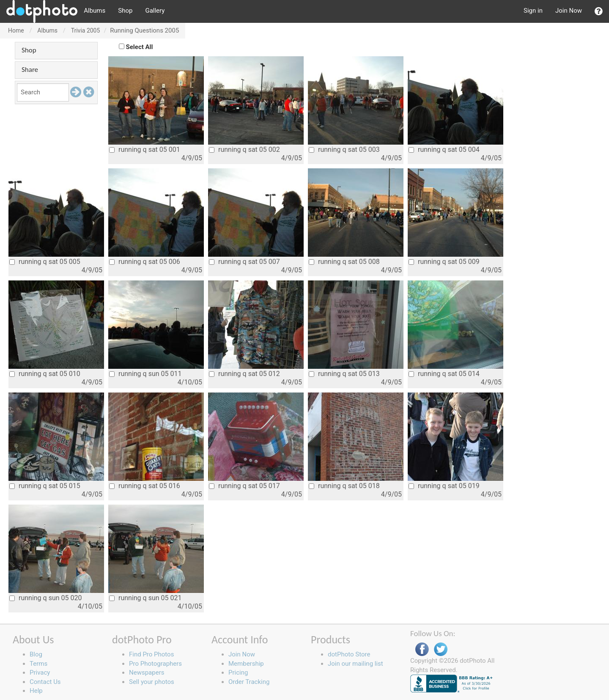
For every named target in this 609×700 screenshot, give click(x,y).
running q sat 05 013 (344, 374)
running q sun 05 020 (45, 598)
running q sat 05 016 (145, 486)
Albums (95, 11)
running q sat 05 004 (444, 150)
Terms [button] (38, 664)
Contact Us (45, 682)
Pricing (238, 673)
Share (30, 70)
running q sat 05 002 (244, 150)
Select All (140, 47)
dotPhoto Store (349, 654)
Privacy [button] (40, 673)
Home (16, 30)
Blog (36, 654)
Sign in (533, 11)
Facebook (422, 649)
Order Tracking (249, 682)
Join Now (569, 11)
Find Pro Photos (151, 654)
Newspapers (147, 673)
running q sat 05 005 (45, 262)
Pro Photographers (155, 664)
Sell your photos (152, 682)
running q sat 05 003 (344, 150)
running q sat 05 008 (344, 262)
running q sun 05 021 (145, 598)
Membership (246, 664)
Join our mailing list (355, 664)
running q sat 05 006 (145, 262)
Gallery (155, 11)
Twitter (441, 649)
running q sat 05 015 (45, 486)
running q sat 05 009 (444, 262)
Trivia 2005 (86, 30)
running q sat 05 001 (145, 150)
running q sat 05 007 (244, 262)
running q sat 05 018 (344, 486)
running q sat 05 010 (45, 374)
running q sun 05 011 (145, 374)
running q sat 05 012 (244, 374)
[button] (599, 11)
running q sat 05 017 (244, 486)
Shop (125, 11)
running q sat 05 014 (444, 374)
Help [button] (36, 691)
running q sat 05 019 (444, 486)
